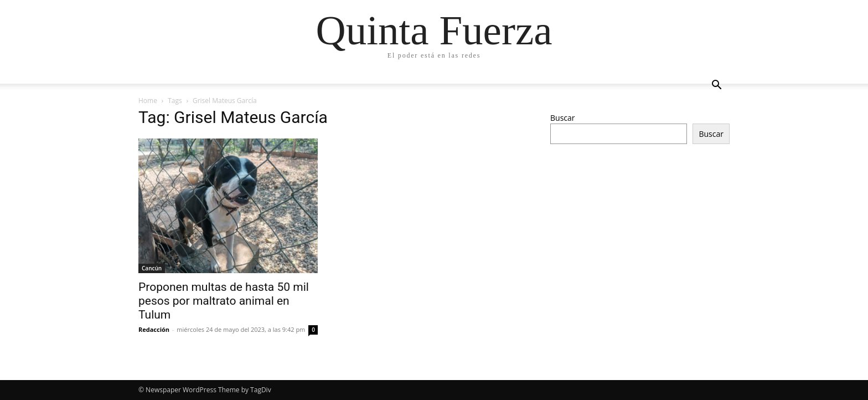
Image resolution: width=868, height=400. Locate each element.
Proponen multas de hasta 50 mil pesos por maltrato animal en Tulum (224, 301)
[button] (716, 86)
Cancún (152, 268)
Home (148, 101)
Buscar (563, 118)
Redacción (154, 329)
